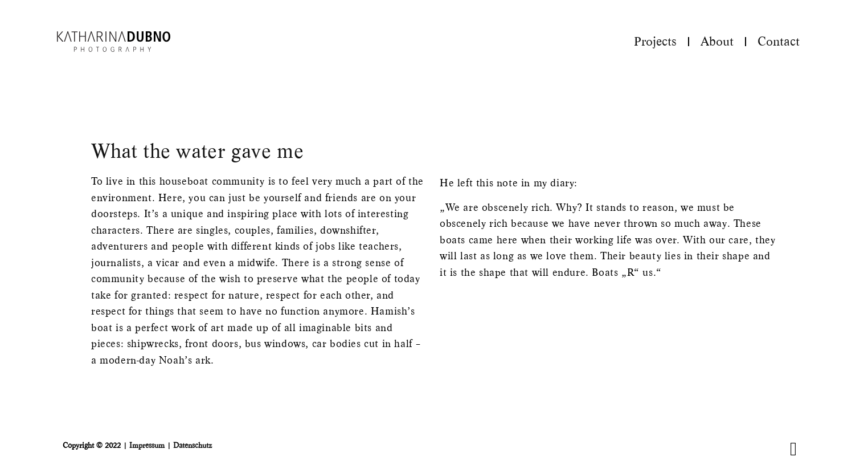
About (717, 42)
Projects (655, 42)
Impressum (147, 445)
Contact (779, 42)
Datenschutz (193, 445)
